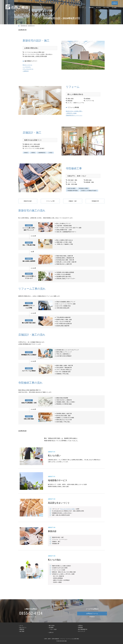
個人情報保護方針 (83, 629)
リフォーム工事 (50, 201)
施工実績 (22, 631)
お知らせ (51, 632)
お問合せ (80, 626)
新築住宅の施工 (28, 201)
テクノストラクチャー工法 (67, 509)
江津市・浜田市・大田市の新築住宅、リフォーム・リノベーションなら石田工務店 (61, 639)
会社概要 (51, 627)
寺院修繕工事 (95, 201)
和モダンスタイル (27, 65)
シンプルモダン (27, 67)
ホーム (21, 626)
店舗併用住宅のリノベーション (74, 118)
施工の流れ (52, 626)
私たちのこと (23, 627)
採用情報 (80, 627)
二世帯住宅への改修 (71, 116)
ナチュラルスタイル (28, 69)
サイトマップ (82, 631)
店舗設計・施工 (73, 201)
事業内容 (22, 629)
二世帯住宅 (26, 71)
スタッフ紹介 (53, 629)
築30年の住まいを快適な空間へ (74, 114)
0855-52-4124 (31, 613)
